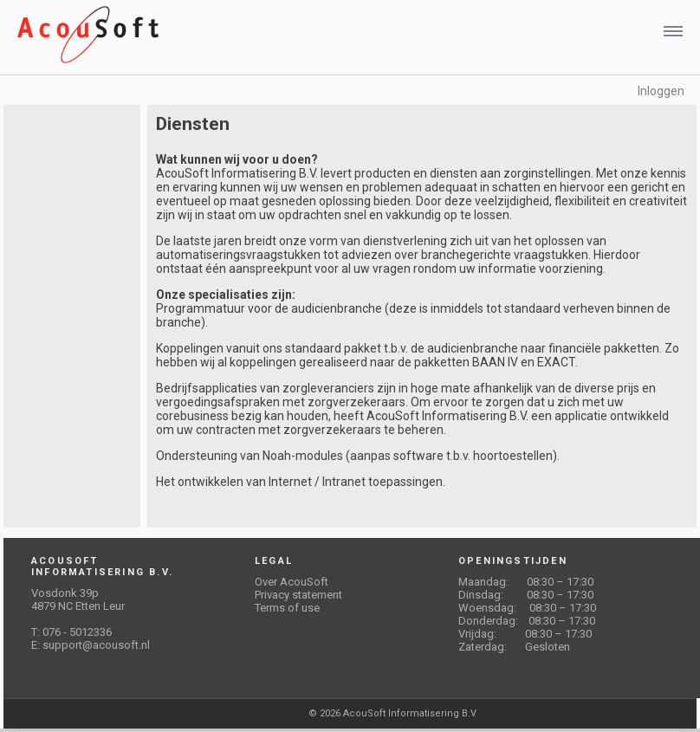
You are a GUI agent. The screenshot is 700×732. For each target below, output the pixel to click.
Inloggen (661, 91)
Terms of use (287, 608)
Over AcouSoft (292, 582)
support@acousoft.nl (96, 645)
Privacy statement (298, 595)
